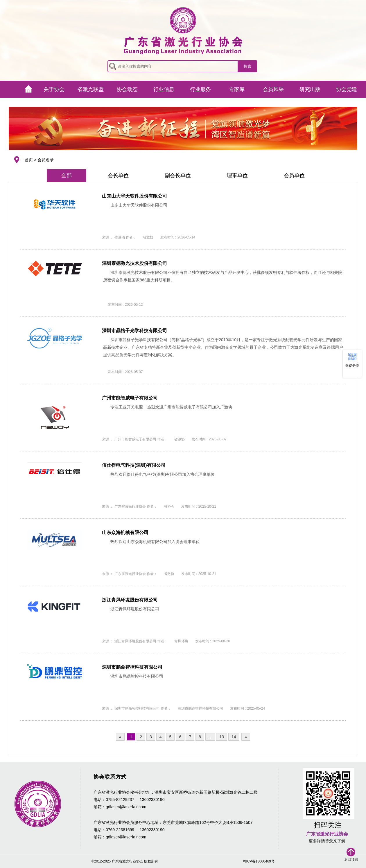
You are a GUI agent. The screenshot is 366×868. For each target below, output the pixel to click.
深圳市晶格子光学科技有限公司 (134, 331)
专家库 (237, 89)
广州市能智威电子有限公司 (130, 398)
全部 (67, 176)
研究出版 (310, 89)
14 (234, 737)
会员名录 (46, 160)
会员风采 (273, 89)
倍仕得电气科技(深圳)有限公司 (134, 465)
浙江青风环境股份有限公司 (130, 600)
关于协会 (54, 89)
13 (222, 737)
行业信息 (164, 89)
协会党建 (347, 89)
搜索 (247, 66)
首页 (29, 160)
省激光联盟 (91, 89)
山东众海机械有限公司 (125, 532)
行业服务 (200, 89)
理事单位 (237, 176)
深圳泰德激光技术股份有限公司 (134, 263)
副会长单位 (178, 176)
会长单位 (118, 176)
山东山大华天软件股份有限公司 (134, 196)
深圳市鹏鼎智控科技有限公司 (132, 667)
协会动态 (127, 89)
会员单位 (294, 176)
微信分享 (352, 366)
